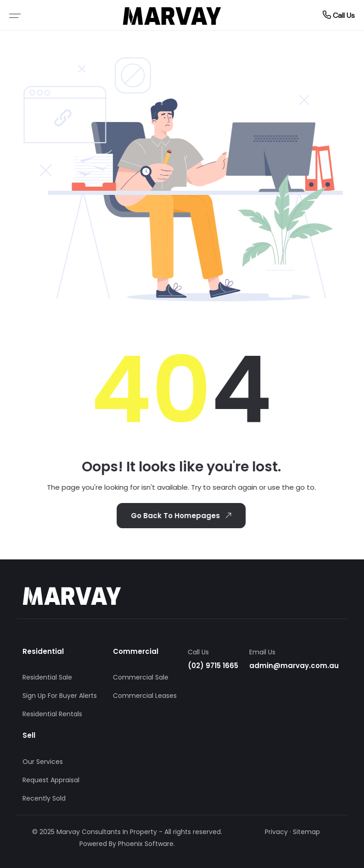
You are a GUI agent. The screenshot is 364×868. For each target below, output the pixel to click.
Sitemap (306, 832)
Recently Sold (44, 798)
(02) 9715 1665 (213, 666)
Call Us (339, 15)
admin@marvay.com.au (294, 666)
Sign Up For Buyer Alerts (60, 696)
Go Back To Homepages (182, 515)
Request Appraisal (51, 780)
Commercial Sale (141, 677)
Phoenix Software (146, 844)
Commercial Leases (145, 696)
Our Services (43, 762)
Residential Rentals (52, 714)
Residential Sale (47, 677)
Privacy (276, 832)
